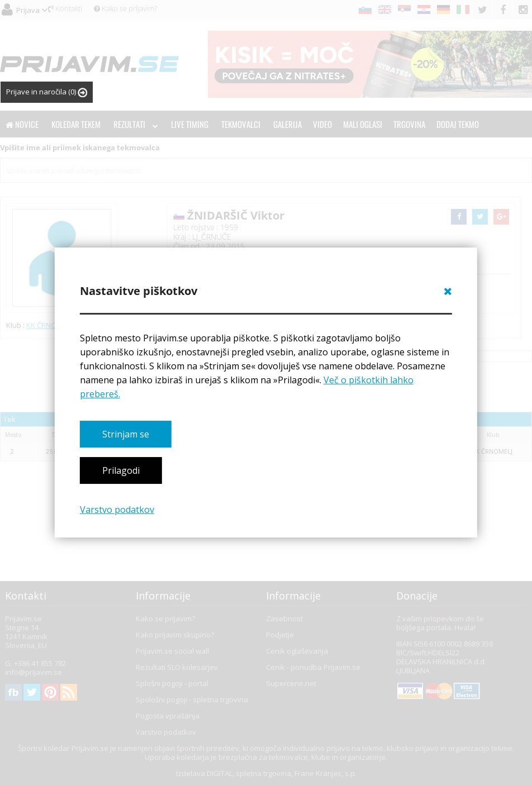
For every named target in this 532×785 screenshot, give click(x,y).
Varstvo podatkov (117, 510)
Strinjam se (126, 434)
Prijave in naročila (47, 92)
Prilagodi (121, 470)
